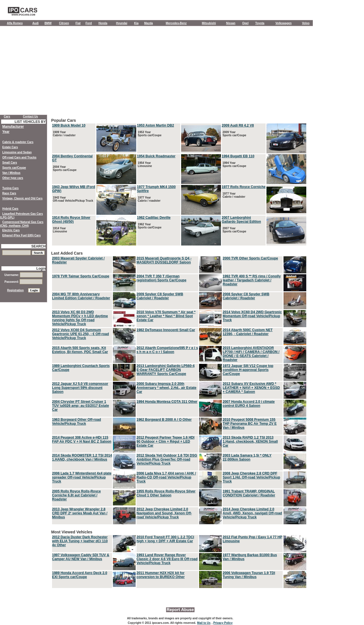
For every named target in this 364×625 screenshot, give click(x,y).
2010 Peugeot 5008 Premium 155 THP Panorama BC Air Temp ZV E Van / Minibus (250, 424)
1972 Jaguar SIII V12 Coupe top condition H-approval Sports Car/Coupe (248, 370)
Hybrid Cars (10, 209)
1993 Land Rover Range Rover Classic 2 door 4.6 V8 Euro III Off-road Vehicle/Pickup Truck (167, 559)
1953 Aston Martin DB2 (156, 125)
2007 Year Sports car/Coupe (234, 230)
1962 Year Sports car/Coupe (149, 226)
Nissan (231, 23)
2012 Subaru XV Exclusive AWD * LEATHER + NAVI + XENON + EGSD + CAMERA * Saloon (251, 388)
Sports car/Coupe (14, 168)
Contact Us (31, 116)
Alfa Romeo (15, 23)
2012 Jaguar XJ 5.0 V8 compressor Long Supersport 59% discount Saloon (80, 388)
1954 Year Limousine (145, 164)
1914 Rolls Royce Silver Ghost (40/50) (71, 220)
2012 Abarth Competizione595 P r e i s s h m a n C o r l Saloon (167, 350)
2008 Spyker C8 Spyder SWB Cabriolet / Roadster (246, 296)
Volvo (306, 23)
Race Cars (9, 193)
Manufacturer (13, 127)
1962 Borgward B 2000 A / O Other (164, 420)
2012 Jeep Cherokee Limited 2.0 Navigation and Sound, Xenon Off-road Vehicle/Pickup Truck (164, 513)
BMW (48, 23)
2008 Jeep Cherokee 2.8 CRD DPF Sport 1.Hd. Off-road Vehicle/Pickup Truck (251, 477)
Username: (23, 275)
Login (41, 269)
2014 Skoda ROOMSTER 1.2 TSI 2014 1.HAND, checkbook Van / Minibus (82, 457)
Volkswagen (283, 23)
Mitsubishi (209, 23)
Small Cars (10, 163)
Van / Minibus (11, 173)
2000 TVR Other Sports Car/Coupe (250, 258)
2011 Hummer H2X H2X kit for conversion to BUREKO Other (161, 575)
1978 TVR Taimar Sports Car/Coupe (81, 276)
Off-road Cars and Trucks (19, 157)
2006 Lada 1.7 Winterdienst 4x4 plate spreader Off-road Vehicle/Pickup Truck (82, 477)
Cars (7, 116)
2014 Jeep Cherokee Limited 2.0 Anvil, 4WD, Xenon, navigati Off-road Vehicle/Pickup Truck (252, 513)
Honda (103, 23)
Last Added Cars (179, 388)
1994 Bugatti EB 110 (238, 156)
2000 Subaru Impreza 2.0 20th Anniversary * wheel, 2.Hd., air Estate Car (167, 388)
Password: (23, 282)
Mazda (149, 23)
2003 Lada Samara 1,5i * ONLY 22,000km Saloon (247, 457)
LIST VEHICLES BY (30, 122)
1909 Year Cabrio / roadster (64, 134)
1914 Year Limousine (60, 230)
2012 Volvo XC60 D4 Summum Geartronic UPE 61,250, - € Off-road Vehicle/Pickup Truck (80, 334)
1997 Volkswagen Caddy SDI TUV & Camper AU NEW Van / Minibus (81, 557)
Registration (15, 290)
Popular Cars (179, 182)
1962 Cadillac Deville (154, 218)
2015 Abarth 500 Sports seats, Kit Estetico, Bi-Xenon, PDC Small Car (80, 350)
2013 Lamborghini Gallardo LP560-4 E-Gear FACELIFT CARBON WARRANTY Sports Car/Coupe (166, 370)
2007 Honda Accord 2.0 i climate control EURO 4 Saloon (249, 404)
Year (6, 132)
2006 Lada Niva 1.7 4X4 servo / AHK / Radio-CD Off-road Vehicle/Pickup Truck (166, 477)
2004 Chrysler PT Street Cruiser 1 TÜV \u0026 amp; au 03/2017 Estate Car (80, 406)
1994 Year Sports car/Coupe (234, 164)
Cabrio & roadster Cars (18, 142)
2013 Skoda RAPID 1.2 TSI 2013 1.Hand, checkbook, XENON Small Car (250, 442)
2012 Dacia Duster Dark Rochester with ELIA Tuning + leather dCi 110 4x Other (80, 541)
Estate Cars (10, 147)
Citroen (64, 23)
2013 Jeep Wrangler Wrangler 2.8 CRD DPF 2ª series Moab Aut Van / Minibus (80, 513)
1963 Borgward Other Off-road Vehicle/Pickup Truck (76, 422)
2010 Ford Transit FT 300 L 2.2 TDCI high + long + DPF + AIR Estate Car (165, 539)
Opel (245, 23)
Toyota (260, 23)
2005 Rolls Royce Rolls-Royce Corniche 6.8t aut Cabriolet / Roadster (76, 495)
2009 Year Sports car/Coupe (234, 134)
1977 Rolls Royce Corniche (244, 187)
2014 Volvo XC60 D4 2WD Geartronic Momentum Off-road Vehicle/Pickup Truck (252, 316)
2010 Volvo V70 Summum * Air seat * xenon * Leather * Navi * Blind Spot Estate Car (166, 316)
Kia (136, 23)
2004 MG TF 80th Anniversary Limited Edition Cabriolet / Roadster (81, 296)
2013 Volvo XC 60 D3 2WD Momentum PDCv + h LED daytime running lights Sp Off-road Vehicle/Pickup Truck (80, 318)
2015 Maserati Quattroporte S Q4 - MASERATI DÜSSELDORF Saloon (164, 260)
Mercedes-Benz (176, 23)
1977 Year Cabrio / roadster (149, 199)
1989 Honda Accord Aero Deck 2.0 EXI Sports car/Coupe (80, 575)
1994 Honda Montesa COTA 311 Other (167, 402)
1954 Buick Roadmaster (156, 156)
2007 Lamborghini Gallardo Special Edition (241, 220)
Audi (36, 23)
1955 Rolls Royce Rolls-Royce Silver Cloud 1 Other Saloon (166, 493)
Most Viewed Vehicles (179, 559)
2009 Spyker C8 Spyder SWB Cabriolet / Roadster (160, 296)
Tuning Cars (11, 188)
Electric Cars (11, 230)
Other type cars (13, 178)
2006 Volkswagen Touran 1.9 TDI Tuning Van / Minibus (249, 575)
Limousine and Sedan (17, 152)
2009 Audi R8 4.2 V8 (238, 125)
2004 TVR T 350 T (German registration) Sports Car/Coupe (161, 278)
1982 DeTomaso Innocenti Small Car (166, 330)
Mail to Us (204, 623)
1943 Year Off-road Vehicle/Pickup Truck (73, 199)
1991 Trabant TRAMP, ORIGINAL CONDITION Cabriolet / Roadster (249, 493)
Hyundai (122, 23)
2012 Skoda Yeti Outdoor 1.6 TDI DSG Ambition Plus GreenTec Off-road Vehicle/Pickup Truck (167, 459)
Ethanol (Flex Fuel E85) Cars (21, 235)
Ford (89, 23)
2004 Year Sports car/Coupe (64, 168)
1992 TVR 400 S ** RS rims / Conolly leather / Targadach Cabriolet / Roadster (252, 280)
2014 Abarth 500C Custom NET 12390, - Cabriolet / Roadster (248, 332)
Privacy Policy (223, 623)
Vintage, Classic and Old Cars (22, 198)
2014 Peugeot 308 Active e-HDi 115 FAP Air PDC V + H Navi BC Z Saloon (82, 440)
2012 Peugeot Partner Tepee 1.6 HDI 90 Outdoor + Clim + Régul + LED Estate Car (166, 442)
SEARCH (39, 246)
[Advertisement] (156, 72)
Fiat (78, 23)
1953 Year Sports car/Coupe (149, 134)
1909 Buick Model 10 (69, 125)
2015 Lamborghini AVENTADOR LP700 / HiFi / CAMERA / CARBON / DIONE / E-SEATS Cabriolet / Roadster (251, 354)
